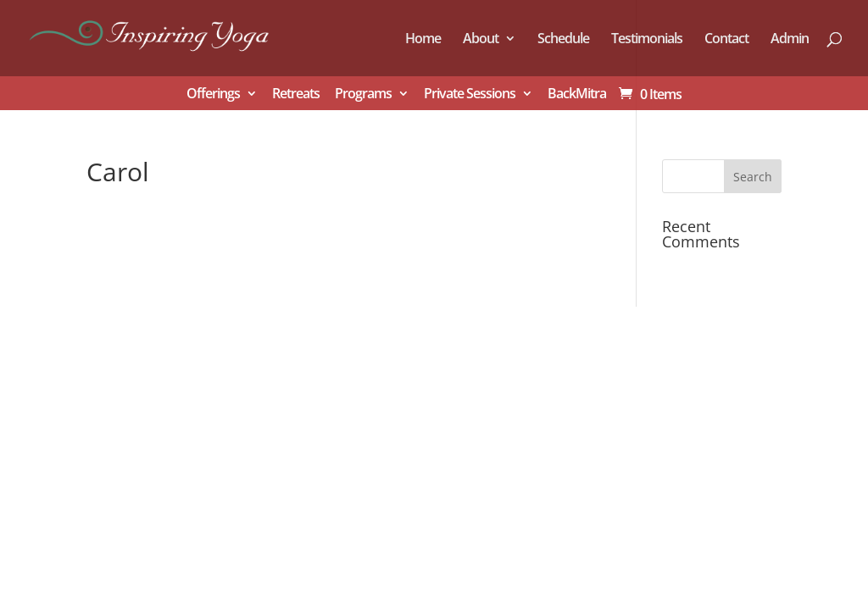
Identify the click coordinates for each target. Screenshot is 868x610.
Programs (363, 94)
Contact (726, 40)
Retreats (296, 94)
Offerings (213, 94)
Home (423, 40)
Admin (790, 40)
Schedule (563, 40)
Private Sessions (470, 94)
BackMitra (577, 94)
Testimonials (647, 40)
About (481, 40)
